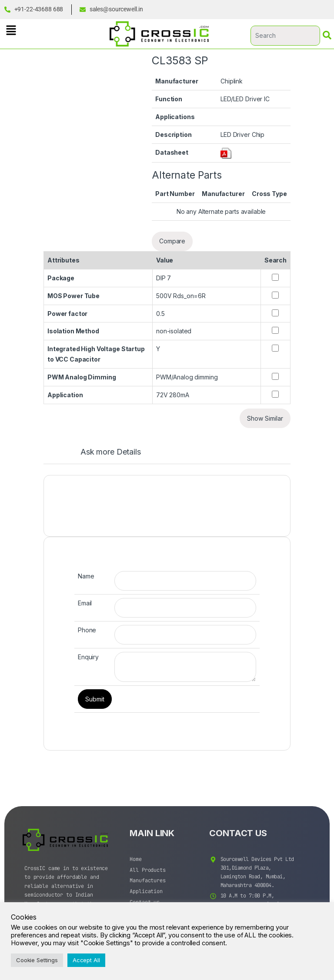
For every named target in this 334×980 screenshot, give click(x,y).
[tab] (102, 456)
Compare (172, 241)
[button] (11, 30)
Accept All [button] (86, 960)
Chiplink (232, 81)
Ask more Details (111, 452)
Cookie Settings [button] (37, 960)
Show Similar (265, 418)
